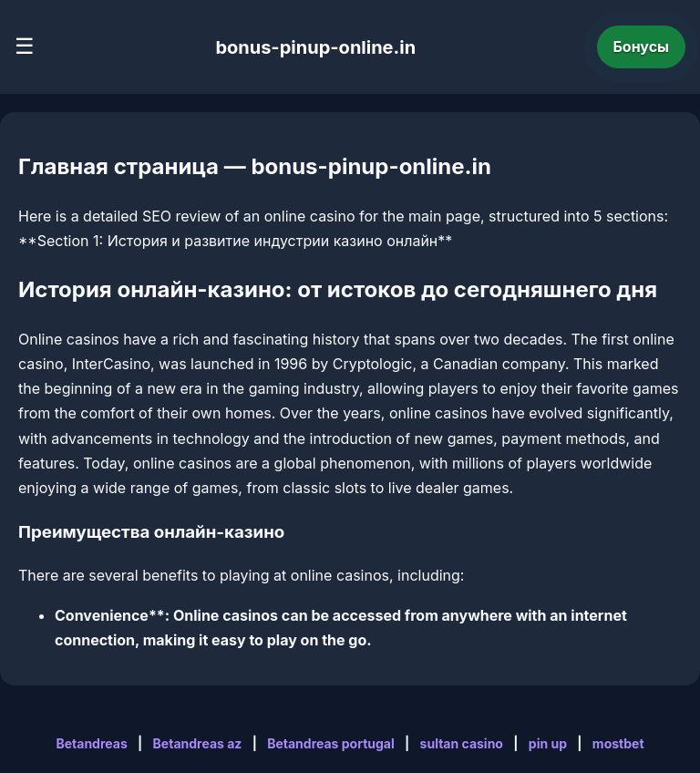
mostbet (618, 743)
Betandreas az (198, 743)
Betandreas (91, 743)
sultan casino (462, 743)
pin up (548, 743)
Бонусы (642, 46)
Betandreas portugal (331, 743)
